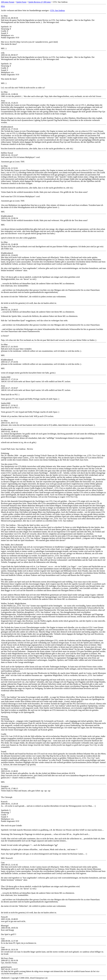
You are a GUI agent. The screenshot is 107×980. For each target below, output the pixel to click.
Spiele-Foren (21, 2)
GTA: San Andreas (58, 10)
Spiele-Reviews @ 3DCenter (40, 2)
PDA (3, 6)
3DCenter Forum (8, 2)
